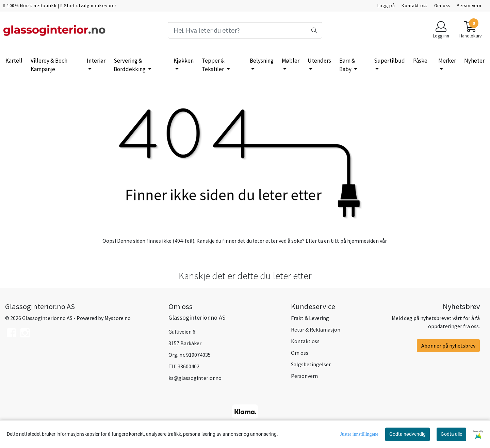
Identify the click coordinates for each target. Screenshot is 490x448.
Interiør (96, 61)
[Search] (245, 30)
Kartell (14, 61)
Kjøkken (184, 61)
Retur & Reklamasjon (316, 330)
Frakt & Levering (310, 318)
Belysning (262, 61)
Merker (447, 61)
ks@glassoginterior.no (195, 378)
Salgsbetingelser (311, 364)
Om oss (442, 6)
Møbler (291, 61)
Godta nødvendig (407, 434)
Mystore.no (118, 318)
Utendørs (319, 61)
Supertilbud (389, 61)
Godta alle (451, 434)
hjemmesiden (363, 241)
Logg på (386, 6)
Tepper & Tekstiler (213, 65)
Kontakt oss (414, 6)
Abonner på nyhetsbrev (448, 346)
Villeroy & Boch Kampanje (49, 65)
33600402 (189, 366)
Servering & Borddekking (130, 65)
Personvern (469, 6)
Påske (420, 61)
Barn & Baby (347, 65)
